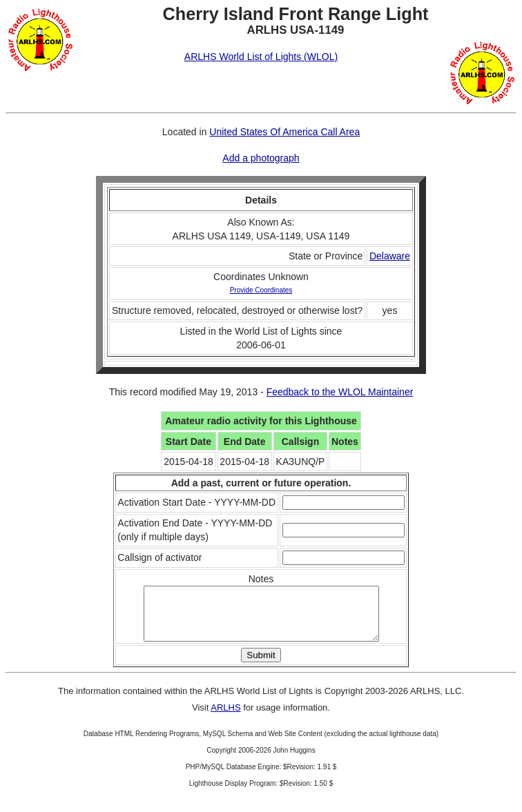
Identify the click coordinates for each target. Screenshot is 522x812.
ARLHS (225, 718)
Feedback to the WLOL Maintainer (340, 392)
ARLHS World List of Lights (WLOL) (261, 57)
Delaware (390, 256)
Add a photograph (261, 158)
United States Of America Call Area (284, 132)
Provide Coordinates (261, 290)
